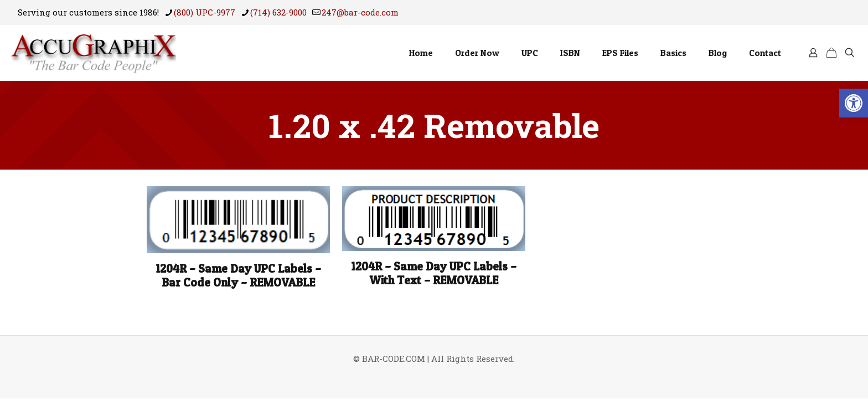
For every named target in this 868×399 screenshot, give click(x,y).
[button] (854, 103)
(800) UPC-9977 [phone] (205, 12)
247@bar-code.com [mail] (360, 12)
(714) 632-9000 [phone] (278, 12)
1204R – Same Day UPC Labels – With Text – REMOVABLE (434, 273)
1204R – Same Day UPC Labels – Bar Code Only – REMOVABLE (238, 275)
